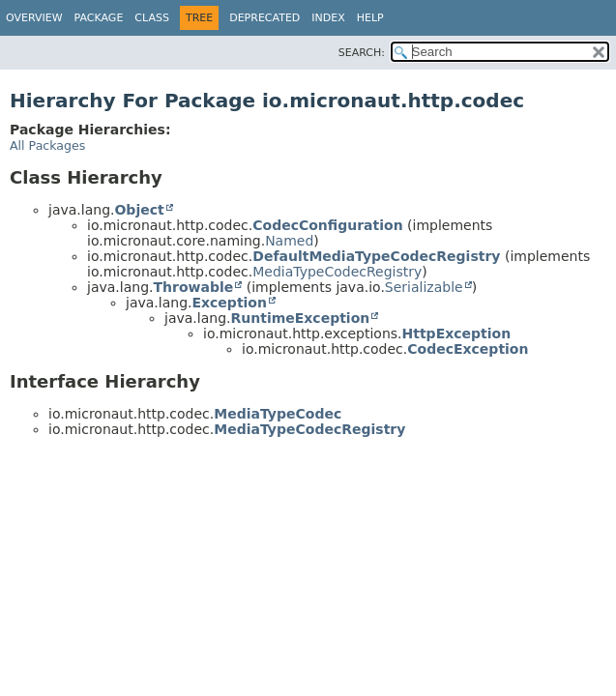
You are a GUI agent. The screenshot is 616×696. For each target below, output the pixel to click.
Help (370, 18)
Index (328, 18)
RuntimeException (300, 318)
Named (289, 241)
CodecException (468, 349)
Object (139, 210)
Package (99, 18)
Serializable (424, 287)
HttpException (457, 333)
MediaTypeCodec (278, 414)
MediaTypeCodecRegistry (337, 272)
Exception (229, 303)
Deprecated (264, 18)
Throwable (193, 287)
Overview (34, 18)
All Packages (47, 145)
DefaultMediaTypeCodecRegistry (376, 256)
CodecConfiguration (327, 225)
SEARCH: (362, 53)
